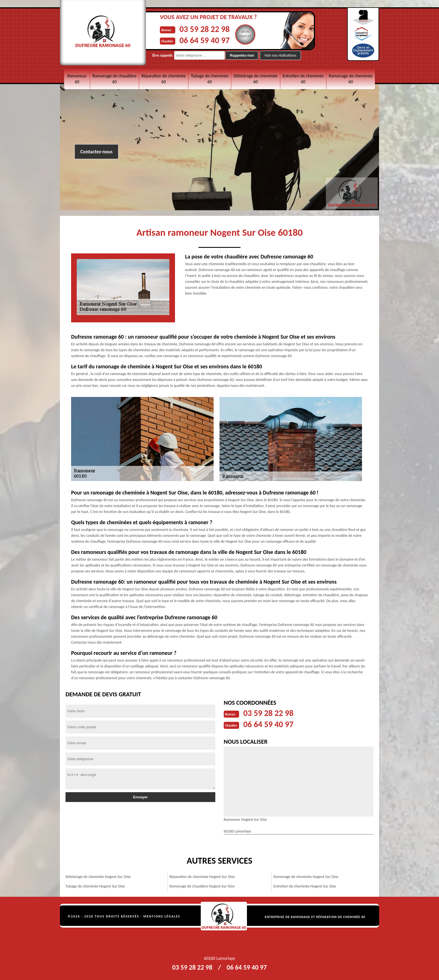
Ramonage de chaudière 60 (114, 79)
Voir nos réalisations (280, 55)
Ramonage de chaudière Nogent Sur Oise (202, 886)
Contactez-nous (96, 152)
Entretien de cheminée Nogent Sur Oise (305, 886)
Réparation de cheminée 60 (164, 79)
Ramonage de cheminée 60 (351, 79)
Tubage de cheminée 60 (210, 79)
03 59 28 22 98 (205, 29)
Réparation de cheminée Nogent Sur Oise (202, 877)
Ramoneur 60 (77, 79)
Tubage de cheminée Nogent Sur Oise (95, 886)
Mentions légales (162, 916)
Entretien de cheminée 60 (303, 79)
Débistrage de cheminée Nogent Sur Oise (98, 877)
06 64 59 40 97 (205, 40)
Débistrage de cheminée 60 (255, 79)
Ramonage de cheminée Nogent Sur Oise (306, 877)
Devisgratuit (245, 34)
